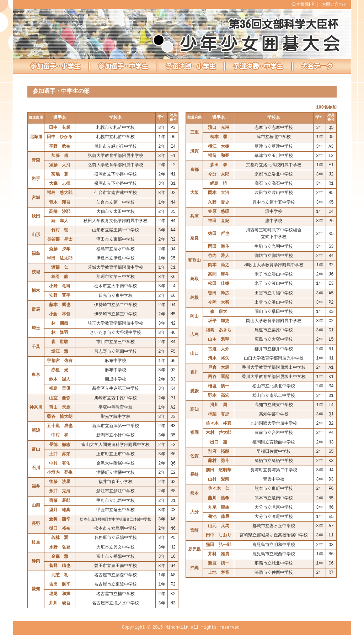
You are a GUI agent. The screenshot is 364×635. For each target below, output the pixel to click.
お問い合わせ (334, 5)
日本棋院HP (303, 5)
